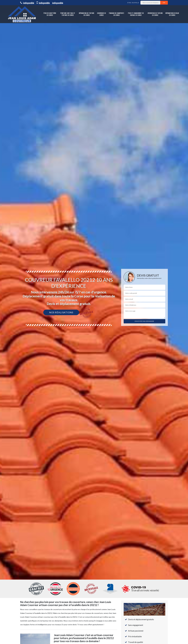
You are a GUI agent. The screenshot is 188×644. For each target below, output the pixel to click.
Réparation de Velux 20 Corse (172, 14)
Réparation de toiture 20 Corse (86, 14)
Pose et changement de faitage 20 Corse (136, 14)
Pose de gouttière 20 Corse (50, 14)
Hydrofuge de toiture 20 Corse (155, 14)
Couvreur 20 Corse (101, 14)
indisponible (27, 3)
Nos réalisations (61, 312)
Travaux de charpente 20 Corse (116, 14)
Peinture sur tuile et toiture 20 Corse (68, 14)
